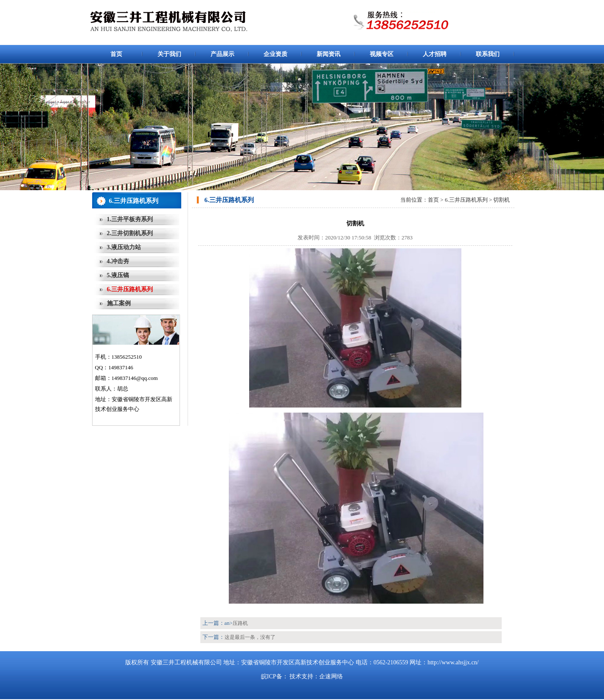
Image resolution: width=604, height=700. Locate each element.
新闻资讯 (329, 54)
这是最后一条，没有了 (250, 637)
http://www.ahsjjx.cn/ (453, 662)
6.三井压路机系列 (130, 289)
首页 (116, 54)
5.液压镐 (118, 275)
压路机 (240, 623)
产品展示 (222, 54)
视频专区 (382, 54)
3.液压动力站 (124, 247)
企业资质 (275, 54)
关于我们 (169, 54)
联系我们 (488, 54)
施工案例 (119, 303)
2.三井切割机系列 (130, 233)
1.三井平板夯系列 (130, 219)
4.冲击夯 (118, 261)
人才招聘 (435, 54)
